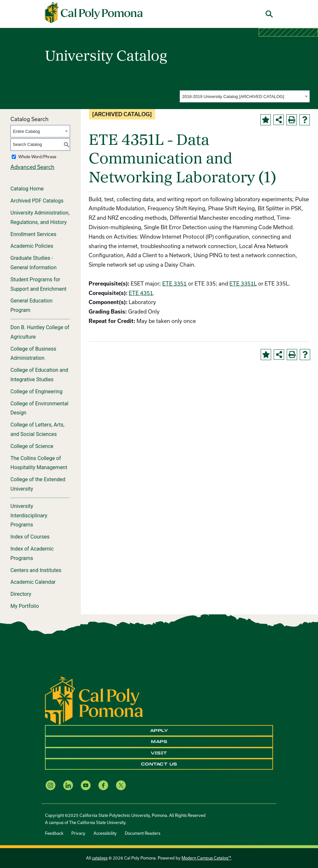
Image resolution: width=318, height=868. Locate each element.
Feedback (54, 833)
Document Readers (143, 833)
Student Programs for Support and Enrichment (38, 284)
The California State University (97, 822)
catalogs (100, 858)
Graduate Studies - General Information (34, 263)
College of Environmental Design (39, 408)
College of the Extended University (38, 484)
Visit (159, 753)
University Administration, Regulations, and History (40, 217)
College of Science (32, 446)
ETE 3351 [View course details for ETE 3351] (174, 283)
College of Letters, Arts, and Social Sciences (37, 429)
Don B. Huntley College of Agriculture (40, 332)
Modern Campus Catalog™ (206, 858)
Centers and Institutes (36, 570)
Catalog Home (27, 189)
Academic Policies (32, 246)
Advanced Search (32, 167)
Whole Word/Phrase (37, 157)
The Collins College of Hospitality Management (39, 463)
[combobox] (245, 96)
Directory (21, 594)
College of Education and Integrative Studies (39, 375)
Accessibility (105, 833)
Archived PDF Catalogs (37, 201)
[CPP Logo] (94, 700)
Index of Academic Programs (32, 553)
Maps (159, 742)
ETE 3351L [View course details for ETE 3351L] (243, 283)
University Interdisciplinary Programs (29, 516)
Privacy (78, 833)
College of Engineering (36, 392)
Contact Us (159, 764)
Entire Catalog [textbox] (26, 131)
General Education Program (31, 305)
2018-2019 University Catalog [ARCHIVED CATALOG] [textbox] (233, 97)
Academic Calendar (33, 582)
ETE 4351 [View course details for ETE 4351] (141, 293)
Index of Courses (30, 537)
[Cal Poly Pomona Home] (94, 13)
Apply (159, 731)
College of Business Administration (33, 354)
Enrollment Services (33, 234)
